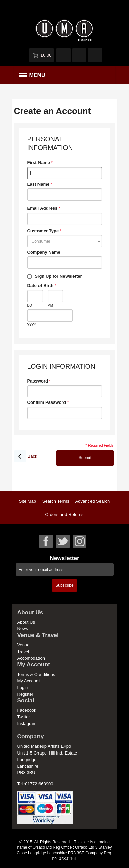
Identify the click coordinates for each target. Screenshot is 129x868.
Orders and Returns (64, 514)
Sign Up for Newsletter (58, 276)
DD (30, 305)
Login (23, 688)
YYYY (32, 325)
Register (25, 694)
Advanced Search (93, 501)
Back (26, 456)
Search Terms (56, 501)
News (23, 629)
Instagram (27, 724)
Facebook (27, 710)
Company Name (44, 252)
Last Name (38, 184)
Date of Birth (41, 285)
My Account (29, 681)
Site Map (28, 501)
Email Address (43, 208)
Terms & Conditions (36, 674)
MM (50, 305)
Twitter (24, 717)
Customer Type (43, 231)
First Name (39, 162)
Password (38, 381)
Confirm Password (47, 402)
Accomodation (31, 658)
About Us (26, 622)
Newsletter (64, 558)
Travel (23, 652)
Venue (23, 645)
